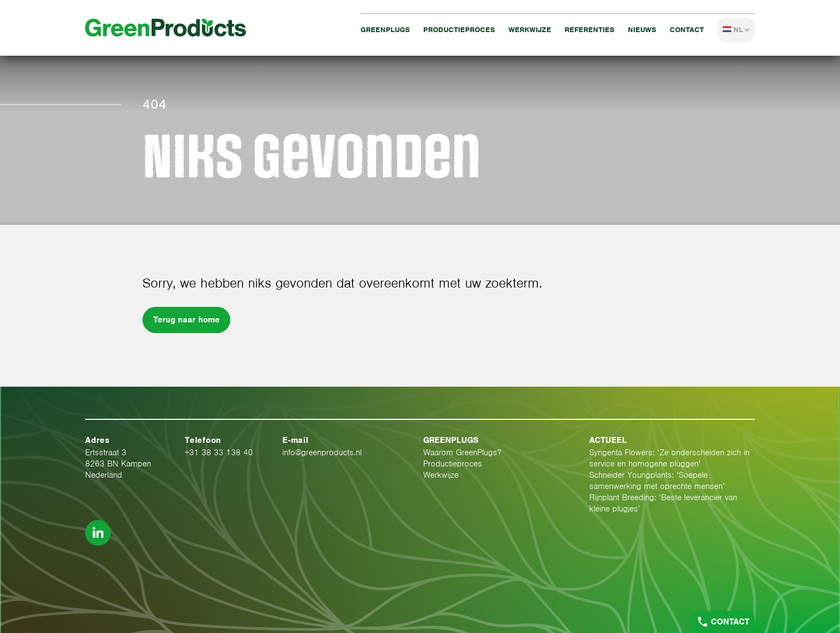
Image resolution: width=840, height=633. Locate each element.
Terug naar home (186, 320)
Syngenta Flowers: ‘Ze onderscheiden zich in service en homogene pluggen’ (669, 458)
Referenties (590, 30)
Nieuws (642, 30)
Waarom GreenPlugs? (462, 453)
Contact (687, 30)
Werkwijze (530, 30)
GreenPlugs (385, 30)
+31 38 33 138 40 (219, 453)
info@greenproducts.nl (322, 453)
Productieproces (459, 30)
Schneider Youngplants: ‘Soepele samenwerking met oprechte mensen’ (657, 481)
